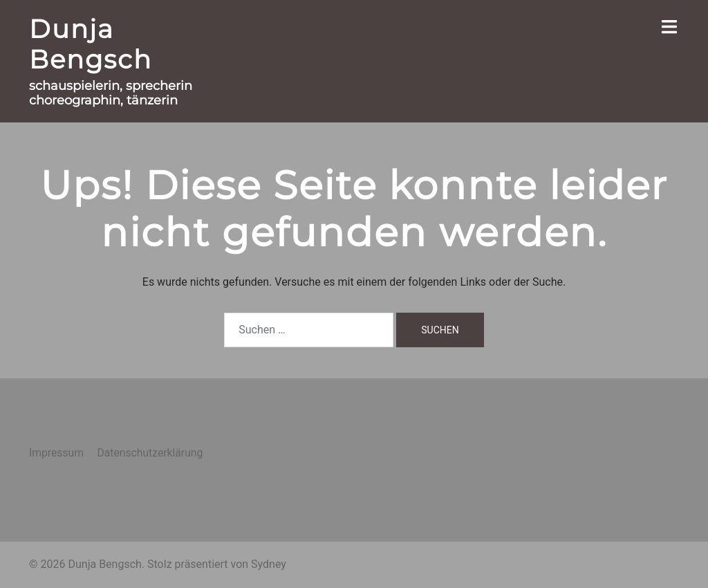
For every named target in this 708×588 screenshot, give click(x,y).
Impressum (56, 453)
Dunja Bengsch (91, 44)
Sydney (269, 564)
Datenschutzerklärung (150, 453)
